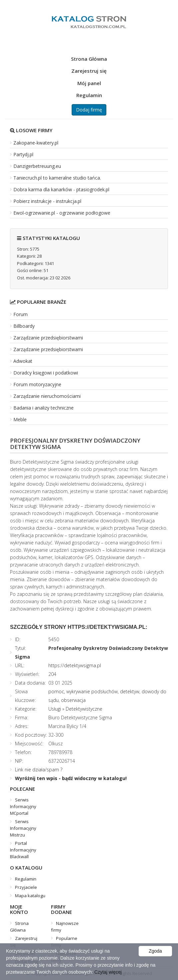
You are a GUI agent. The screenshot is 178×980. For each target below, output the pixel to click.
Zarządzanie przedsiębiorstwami (48, 338)
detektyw (130, 691)
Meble (20, 419)
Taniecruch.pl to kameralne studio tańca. (57, 178)
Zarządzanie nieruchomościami (47, 396)
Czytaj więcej (108, 972)
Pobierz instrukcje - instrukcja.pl (47, 201)
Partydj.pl (23, 154)
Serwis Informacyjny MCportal (23, 806)
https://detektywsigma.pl (75, 665)
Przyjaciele (26, 887)
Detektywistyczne (84, 709)
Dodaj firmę (89, 110)
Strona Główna (89, 59)
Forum (20, 314)
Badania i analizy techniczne (43, 408)
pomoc (56, 691)
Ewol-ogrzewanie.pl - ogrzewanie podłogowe (62, 213)
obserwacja (73, 700)
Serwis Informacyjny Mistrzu (23, 828)
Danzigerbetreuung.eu (37, 166)
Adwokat (23, 361)
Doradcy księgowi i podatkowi (46, 373)
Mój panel (89, 83)
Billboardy (24, 326)
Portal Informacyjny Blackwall (23, 850)
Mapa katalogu (30, 896)
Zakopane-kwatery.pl (36, 143)
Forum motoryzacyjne (37, 384)
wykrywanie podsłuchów (92, 691)
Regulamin (89, 95)
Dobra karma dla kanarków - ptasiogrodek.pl (61, 189)
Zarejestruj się (89, 71)
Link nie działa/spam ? (39, 770)
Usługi (55, 709)
